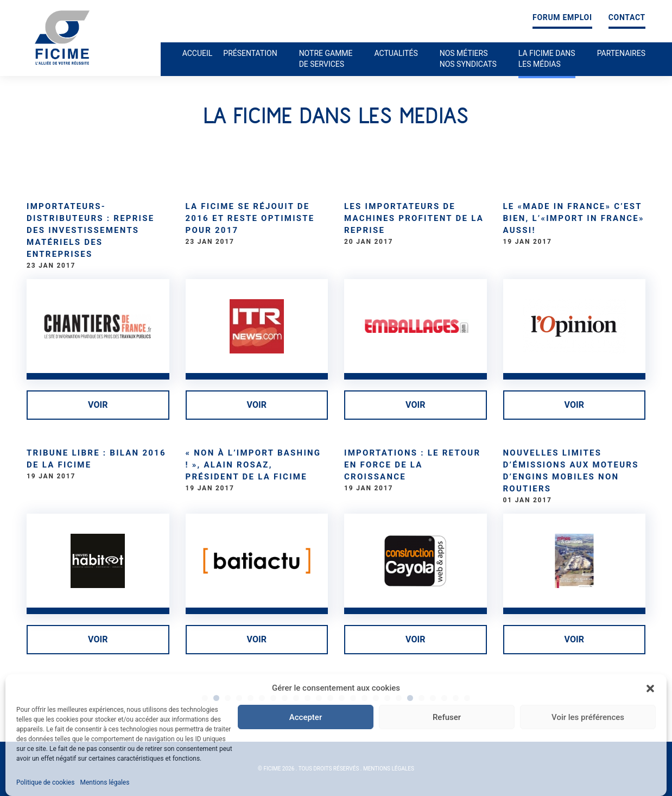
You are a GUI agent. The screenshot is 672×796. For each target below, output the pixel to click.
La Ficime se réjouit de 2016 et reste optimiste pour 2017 (250, 218)
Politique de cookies (45, 782)
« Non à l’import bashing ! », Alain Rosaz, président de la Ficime (253, 465)
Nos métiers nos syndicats (468, 59)
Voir (98, 405)
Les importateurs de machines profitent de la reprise (414, 218)
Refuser (447, 717)
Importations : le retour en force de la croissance (412, 465)
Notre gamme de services (326, 59)
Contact (627, 18)
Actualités (396, 53)
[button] (650, 688)
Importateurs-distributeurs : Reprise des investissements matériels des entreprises (90, 230)
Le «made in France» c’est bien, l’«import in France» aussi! (574, 218)
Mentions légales (104, 782)
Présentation (250, 53)
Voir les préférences (588, 717)
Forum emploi (562, 18)
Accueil (198, 53)
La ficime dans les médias (547, 59)
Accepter (306, 717)
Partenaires (621, 53)
